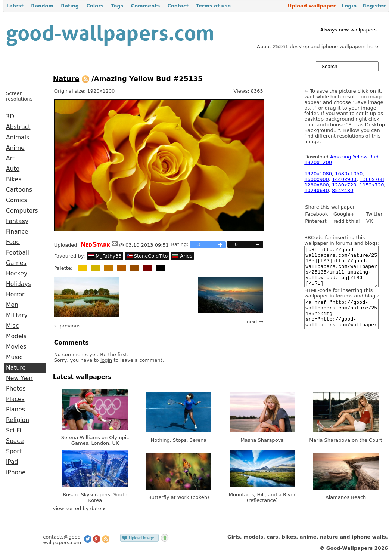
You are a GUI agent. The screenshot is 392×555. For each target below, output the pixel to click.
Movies (16, 347)
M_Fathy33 (109, 256)
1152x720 (372, 185)
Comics (17, 200)
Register (374, 6)
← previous (67, 326)
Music (14, 357)
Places (15, 399)
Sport (14, 451)
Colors (95, 6)
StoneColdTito (151, 256)
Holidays (18, 284)
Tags (117, 6)
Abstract (18, 127)
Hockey (17, 274)
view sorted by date (79, 508)
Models (16, 336)
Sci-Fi (14, 431)
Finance (17, 232)
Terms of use (213, 6)
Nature (16, 368)
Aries (186, 256)
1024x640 (317, 190)
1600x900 (317, 179)
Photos (16, 389)
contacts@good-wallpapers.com (63, 540)
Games (16, 263)
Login (349, 6)
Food (13, 242)
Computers (22, 211)
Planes (15, 410)
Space (15, 441)
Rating (70, 6)
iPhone (16, 472)
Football (18, 253)
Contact (178, 6)
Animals (18, 138)
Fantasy (17, 221)
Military (17, 315)
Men (12, 305)
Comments (146, 6)
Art (10, 158)
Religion (18, 420)
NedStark (95, 244)
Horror (15, 295)
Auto (13, 169)
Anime (15, 148)
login (106, 360)
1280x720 (344, 185)
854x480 (343, 190)
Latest (15, 6)
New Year (19, 378)
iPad (12, 462)
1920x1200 (101, 91)
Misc (13, 326)
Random (42, 6)
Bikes (14, 179)
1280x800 (317, 185)
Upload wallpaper (312, 6)
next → (255, 322)
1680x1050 (349, 174)
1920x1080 (318, 174)
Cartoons (19, 190)
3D (10, 117)
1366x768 (372, 179)
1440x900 (344, 179)
